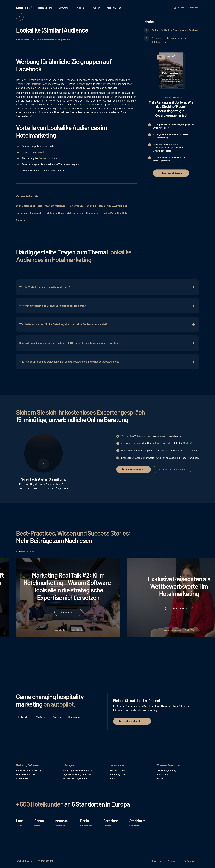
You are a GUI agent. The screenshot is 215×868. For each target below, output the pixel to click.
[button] (65, 8)
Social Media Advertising (113, 206)
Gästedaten (93, 213)
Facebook (48, 84)
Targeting (42, 152)
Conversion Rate (48, 158)
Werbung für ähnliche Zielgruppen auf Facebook (175, 30)
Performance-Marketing (82, 206)
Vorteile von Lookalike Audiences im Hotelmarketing (169, 40)
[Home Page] (24, 8)
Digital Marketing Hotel (29, 206)
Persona (21, 220)
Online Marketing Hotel (115, 213)
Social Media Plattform (29, 84)
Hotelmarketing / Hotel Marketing (64, 213)
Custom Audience (55, 206)
